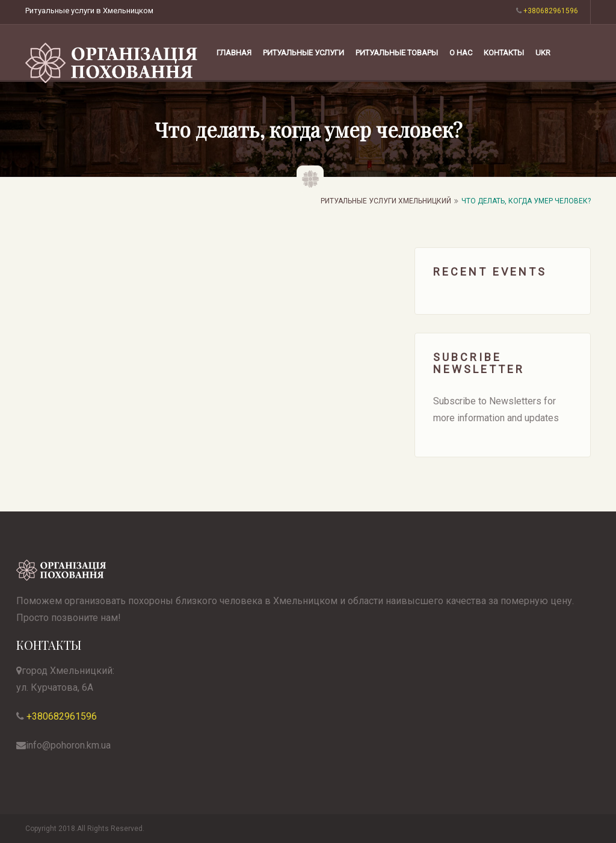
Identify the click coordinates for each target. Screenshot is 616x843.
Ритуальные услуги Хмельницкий (386, 201)
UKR (543, 53)
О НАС (461, 53)
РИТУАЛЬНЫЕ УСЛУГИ (303, 53)
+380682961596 (60, 716)
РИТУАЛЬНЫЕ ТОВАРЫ (397, 53)
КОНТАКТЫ (504, 53)
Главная (234, 53)
